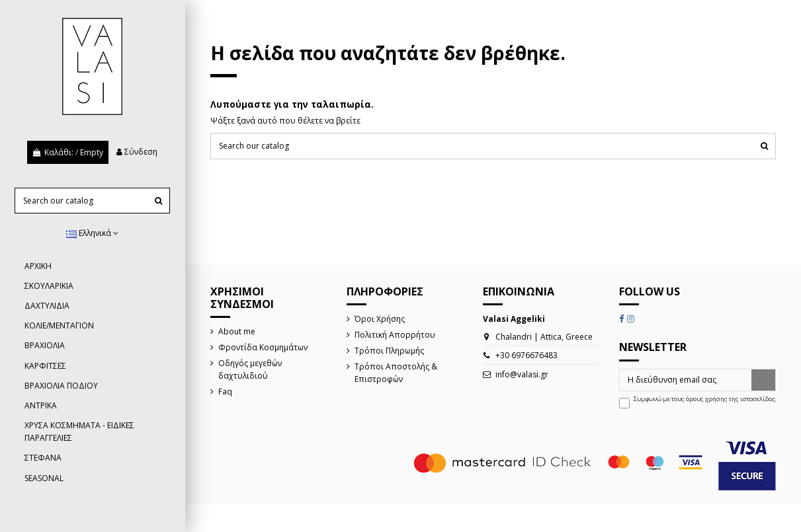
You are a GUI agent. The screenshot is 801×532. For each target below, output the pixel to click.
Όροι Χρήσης (380, 319)
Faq (225, 392)
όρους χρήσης (707, 399)
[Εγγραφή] (763, 380)
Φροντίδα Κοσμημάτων (263, 347)
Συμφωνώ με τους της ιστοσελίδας (705, 399)
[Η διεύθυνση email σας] (686, 380)
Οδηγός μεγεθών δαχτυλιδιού (250, 369)
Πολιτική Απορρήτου (395, 335)
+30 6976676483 (527, 355)
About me (237, 331)
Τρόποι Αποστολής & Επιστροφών (396, 373)
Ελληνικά (92, 233)
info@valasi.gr (522, 374)
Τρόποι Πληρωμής (389, 351)
